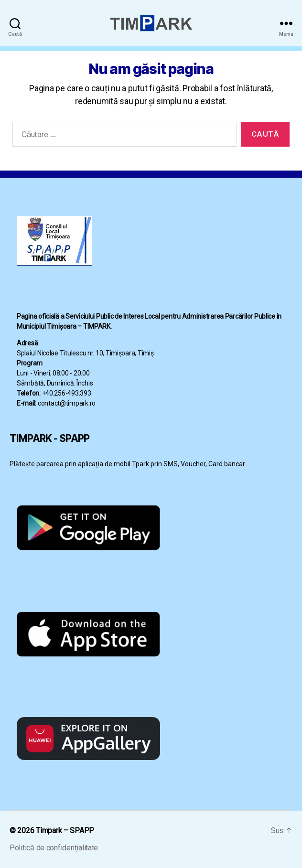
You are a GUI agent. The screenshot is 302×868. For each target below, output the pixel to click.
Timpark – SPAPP (65, 830)
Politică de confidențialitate (54, 848)
